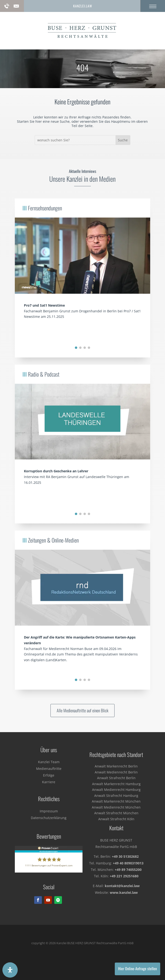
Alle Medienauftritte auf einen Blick (82, 710)
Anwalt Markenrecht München (116, 801)
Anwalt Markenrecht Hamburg (116, 784)
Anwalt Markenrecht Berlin (116, 766)
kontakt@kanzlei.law (122, 886)
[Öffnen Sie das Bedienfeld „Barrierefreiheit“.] (10, 970)
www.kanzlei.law (124, 892)
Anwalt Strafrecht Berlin (116, 778)
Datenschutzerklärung (49, 818)
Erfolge (49, 775)
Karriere (49, 782)
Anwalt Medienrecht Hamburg (116, 790)
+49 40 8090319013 (128, 863)
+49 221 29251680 (124, 876)
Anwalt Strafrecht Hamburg (116, 796)
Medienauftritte (49, 769)
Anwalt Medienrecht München (116, 807)
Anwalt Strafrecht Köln (116, 819)
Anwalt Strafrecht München (116, 813)
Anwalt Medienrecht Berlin (116, 772)
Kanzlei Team (49, 762)
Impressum (49, 811)
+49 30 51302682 (125, 856)
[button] (76, 348)
